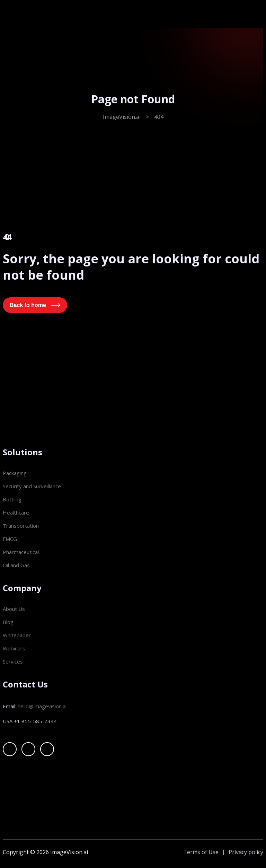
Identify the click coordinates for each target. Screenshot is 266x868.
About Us (14, 609)
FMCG (10, 539)
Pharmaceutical (21, 552)
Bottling (12, 499)
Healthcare (16, 512)
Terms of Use (201, 852)
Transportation (21, 526)
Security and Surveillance (32, 486)
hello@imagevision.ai (42, 706)
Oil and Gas (16, 565)
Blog (8, 622)
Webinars (14, 648)
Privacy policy (246, 852)
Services (13, 661)
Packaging (15, 473)
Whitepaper (17, 635)
